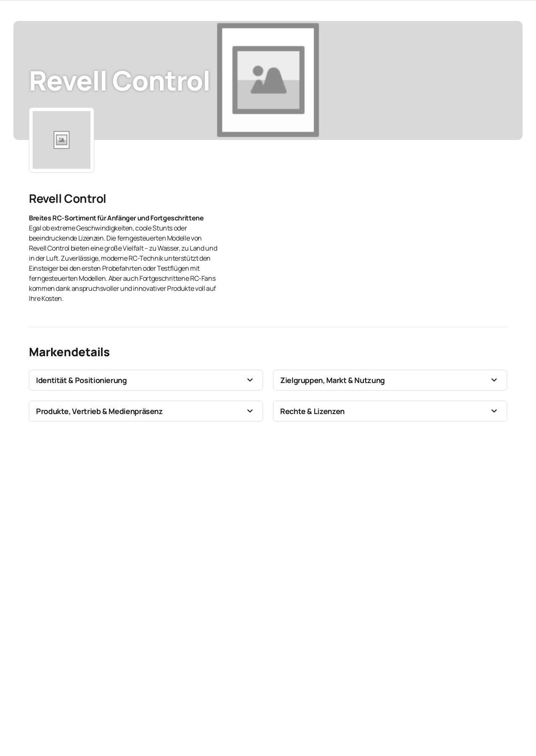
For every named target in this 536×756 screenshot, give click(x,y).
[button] (146, 380)
